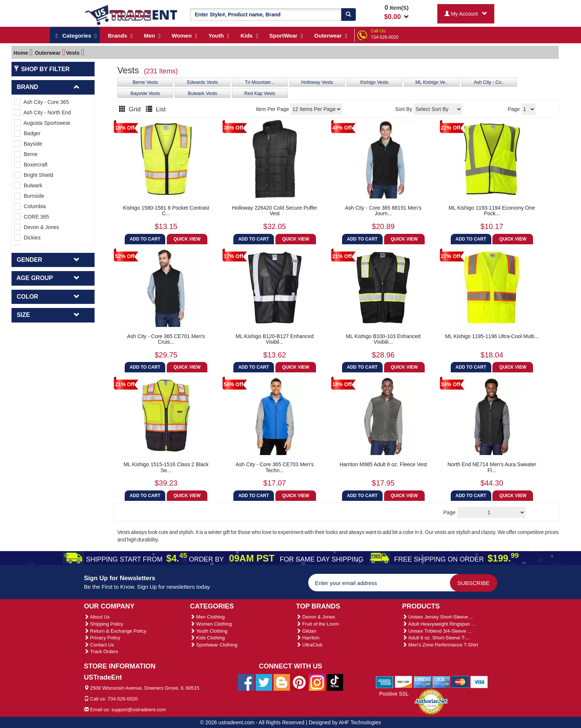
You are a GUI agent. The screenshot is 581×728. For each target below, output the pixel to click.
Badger (27, 133)
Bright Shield (34, 175)
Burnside (29, 196)
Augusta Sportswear (42, 123)
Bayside (28, 144)
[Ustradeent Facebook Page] (246, 682)
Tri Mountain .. (260, 82)
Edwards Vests (202, 82)
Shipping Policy (104, 624)
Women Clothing (211, 624)
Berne (26, 154)
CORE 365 (31, 217)
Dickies (27, 238)
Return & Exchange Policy (115, 631)
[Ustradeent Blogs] (282, 682)
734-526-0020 (385, 37)
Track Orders (101, 651)
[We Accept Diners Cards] (423, 681)
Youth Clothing (209, 631)
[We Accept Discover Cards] (404, 681)
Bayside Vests (145, 93)
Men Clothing (207, 617)
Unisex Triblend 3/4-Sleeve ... (437, 631)
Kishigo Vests (374, 82)
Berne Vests (145, 82)
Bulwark (28, 185)
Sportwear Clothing (214, 645)
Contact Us (99, 645)
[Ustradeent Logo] (132, 15)
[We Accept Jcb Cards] (441, 681)
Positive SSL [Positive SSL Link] (394, 694)
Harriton (308, 638)
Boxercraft (31, 165)
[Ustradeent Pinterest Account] (299, 682)
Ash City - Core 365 (41, 102)
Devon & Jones (37, 227)
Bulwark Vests (203, 93)
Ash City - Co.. (489, 82)
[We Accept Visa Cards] (479, 681)
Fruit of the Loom (318, 624)
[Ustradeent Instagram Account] (317, 682)
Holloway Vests (317, 82)
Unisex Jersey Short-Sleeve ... (438, 617)
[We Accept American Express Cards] (385, 681)
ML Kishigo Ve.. (432, 82)
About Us (97, 617)
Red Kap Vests (260, 93)
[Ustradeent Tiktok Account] (335, 682)
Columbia (30, 206)
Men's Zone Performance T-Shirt (440, 645)
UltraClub (309, 645)
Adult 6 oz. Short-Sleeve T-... (436, 638)
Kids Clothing (207, 638)
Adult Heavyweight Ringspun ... (439, 624)
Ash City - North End (43, 112)
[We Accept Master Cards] (460, 681)
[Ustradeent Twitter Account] (264, 682)
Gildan (306, 631)
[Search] (348, 15)
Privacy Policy (102, 638)
